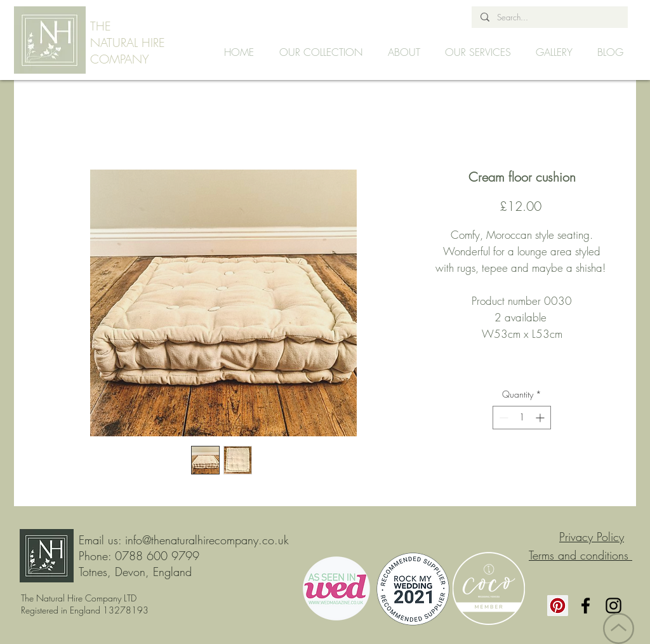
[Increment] (541, 418)
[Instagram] (614, 606)
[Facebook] (586, 606)
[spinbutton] (522, 418)
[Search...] (549, 17)
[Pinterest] (558, 606)
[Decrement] (502, 418)
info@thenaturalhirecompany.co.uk (207, 540)
